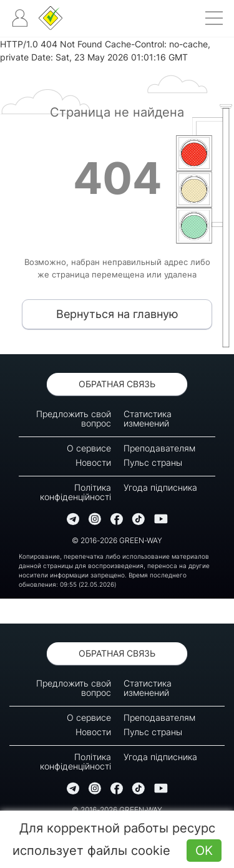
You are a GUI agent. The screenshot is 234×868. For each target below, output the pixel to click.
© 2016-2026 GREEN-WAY (117, 540)
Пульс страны (153, 462)
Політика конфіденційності (76, 492)
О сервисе (89, 448)
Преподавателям (159, 448)
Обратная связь (117, 384)
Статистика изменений (148, 418)
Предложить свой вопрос (74, 418)
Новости (93, 462)
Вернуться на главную (117, 314)
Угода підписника (160, 487)
